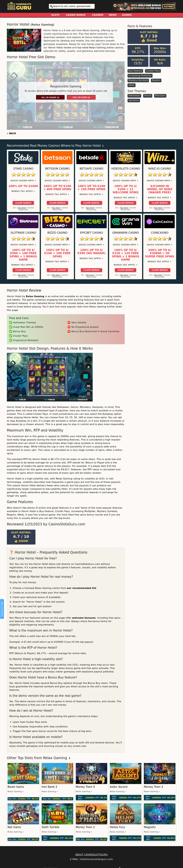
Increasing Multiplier (140, 75)
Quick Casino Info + (23, 181)
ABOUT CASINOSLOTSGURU (91, 855)
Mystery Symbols (138, 80)
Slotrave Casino (23, 233)
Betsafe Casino (91, 169)
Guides (127, 15)
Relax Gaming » (16, 791)
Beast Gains (16, 787)
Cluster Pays (153, 71)
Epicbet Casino (91, 233)
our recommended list (82, 588)
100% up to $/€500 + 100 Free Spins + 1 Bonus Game (23, 255)
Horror (148, 95)
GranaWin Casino (126, 233)
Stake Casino (23, 169)
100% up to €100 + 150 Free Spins (91, 188)
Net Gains (14, 827)
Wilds (131, 85)
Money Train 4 (85, 787)
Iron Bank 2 (49, 787)
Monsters (160, 95)
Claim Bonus (23, 203)
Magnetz (150, 827)
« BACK (12, 133)
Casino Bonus (76, 15)
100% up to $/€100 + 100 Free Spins (57, 253)
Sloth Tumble (50, 827)
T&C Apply (22, 208)
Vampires (134, 100)
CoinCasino (160, 233)
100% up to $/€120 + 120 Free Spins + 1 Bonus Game (126, 255)
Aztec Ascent (119, 787)
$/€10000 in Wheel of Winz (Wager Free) (160, 189)
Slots (55, 15)
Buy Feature (135, 71)
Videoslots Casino (126, 169)
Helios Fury (117, 827)
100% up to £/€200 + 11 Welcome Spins (126, 189)
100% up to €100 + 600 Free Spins (57, 188)
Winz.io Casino (160, 169)
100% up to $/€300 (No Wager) (91, 252)
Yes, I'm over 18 (81, 97)
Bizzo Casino (57, 233)
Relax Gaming (42, 25)
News (113, 15)
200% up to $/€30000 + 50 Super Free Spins (160, 253)
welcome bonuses (84, 618)
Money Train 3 (153, 787)
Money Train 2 (85, 827)
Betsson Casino (57, 169)
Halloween (134, 95)
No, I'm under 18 (50, 97)
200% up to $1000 (23, 186)
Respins (156, 80)
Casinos (98, 15)
